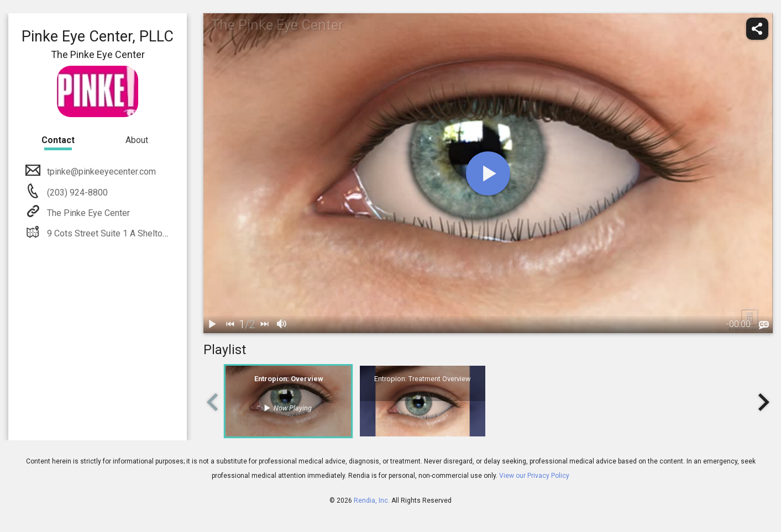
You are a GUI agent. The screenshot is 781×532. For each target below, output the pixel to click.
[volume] (282, 324)
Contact (58, 140)
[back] (230, 324)
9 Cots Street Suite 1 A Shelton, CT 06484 (127, 233)
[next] (264, 324)
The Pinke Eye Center (87, 213)
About (137, 140)
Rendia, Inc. (372, 501)
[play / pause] (212, 324)
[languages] (764, 325)
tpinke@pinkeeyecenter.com (100, 172)
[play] (488, 173)
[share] (757, 29)
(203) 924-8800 (76, 193)
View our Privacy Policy (534, 476)
